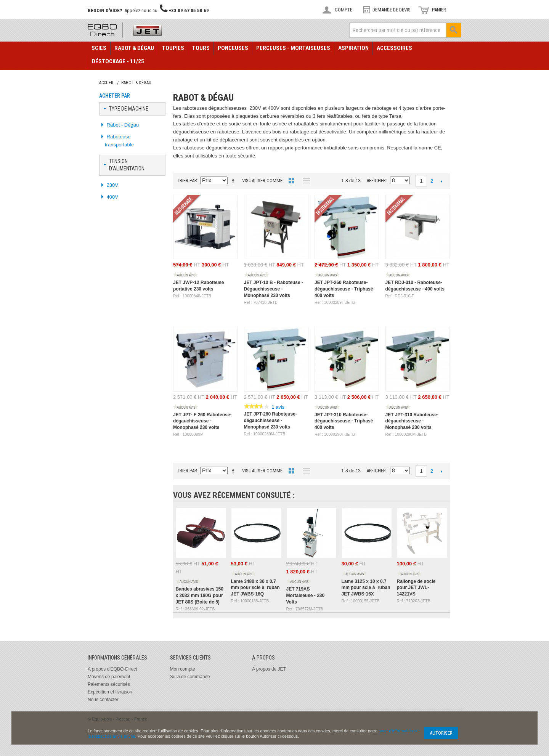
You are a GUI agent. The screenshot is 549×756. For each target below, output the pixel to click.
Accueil (107, 83)
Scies (99, 48)
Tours (201, 48)
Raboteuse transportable (119, 141)
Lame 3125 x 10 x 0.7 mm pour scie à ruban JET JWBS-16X (366, 588)
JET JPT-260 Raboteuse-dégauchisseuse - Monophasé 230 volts (270, 421)
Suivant (441, 181)
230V (112, 185)
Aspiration (353, 48)
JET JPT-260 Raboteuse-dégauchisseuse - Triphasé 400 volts (344, 289)
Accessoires (394, 48)
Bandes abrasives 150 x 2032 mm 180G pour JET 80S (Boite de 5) (200, 595)
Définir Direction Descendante (234, 181)
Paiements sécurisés (109, 684)
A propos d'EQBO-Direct (112, 669)
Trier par (187, 181)
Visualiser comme (262, 181)
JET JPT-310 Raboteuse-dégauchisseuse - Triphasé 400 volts (344, 421)
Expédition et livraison (110, 692)
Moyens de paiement (109, 677)
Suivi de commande (190, 677)
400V (112, 197)
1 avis (278, 407)
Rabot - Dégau (122, 125)
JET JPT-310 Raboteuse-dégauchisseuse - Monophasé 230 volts (412, 421)
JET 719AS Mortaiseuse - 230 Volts (306, 595)
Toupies (173, 48)
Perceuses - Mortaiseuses (293, 48)
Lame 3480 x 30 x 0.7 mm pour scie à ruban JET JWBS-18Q (255, 588)
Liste (305, 181)
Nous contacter (103, 700)
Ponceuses (233, 48)
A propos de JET (269, 669)
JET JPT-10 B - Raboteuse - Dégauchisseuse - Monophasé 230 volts (274, 289)
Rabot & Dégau (134, 48)
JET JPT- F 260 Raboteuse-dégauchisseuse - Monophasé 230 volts (202, 421)
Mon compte (183, 669)
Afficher (376, 181)
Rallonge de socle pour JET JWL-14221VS (416, 588)
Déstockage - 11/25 (118, 61)
